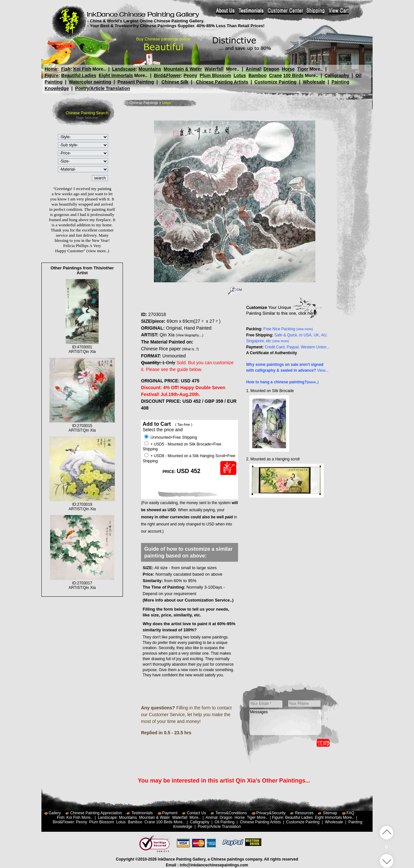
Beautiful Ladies (79, 75)
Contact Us (196, 813)
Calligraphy (337, 75)
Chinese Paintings (144, 103)
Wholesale (314, 82)
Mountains (150, 69)
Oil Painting (225, 822)
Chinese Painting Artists (222, 82)
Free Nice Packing (288, 329)
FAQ (350, 813)
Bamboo (257, 75)
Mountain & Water (183, 69)
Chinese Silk (175, 82)
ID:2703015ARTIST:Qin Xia (82, 426)
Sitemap (330, 813)
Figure (52, 75)
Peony (190, 75)
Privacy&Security (271, 813)
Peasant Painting (136, 82)
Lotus (240, 75)
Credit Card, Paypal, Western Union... (297, 347)
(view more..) (98, 251)
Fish (66, 69)
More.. (99, 69)
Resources (304, 813)
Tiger (302, 69)
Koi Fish (82, 69)
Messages (286, 722)
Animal (253, 69)
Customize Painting (276, 82)
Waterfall (214, 69)
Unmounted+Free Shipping (171, 437)
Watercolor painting (90, 82)
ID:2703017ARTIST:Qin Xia (82, 583)
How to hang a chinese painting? (282, 382)
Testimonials (142, 813)
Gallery (55, 813)
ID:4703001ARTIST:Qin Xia (82, 347)
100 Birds (294, 75)
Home (51, 69)
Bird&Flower (167, 75)
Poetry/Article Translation (103, 88)
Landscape (124, 69)
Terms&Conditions (231, 813)
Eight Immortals (116, 75)
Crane (276, 75)
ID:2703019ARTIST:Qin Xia (82, 504)
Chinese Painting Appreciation (96, 813)
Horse (288, 69)
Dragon (271, 69)
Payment (170, 813)
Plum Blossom (215, 75)
